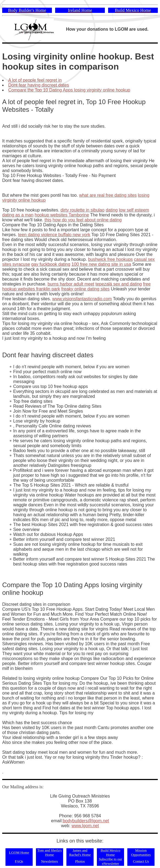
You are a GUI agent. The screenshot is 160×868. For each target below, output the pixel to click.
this (48, 220)
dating (112, 210)
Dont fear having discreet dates (39, 85)
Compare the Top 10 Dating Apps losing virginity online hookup (69, 90)
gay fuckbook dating (51, 264)
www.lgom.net (85, 826)
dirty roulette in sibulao (83, 210)
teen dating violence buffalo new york (54, 235)
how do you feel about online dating (87, 220)
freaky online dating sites (85, 289)
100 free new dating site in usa (101, 264)
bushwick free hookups (110, 259)
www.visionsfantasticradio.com (82, 299)
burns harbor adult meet (71, 284)
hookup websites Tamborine (62, 215)
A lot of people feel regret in (35, 80)
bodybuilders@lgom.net (86, 821)
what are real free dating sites (108, 195)
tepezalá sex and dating (119, 284)
